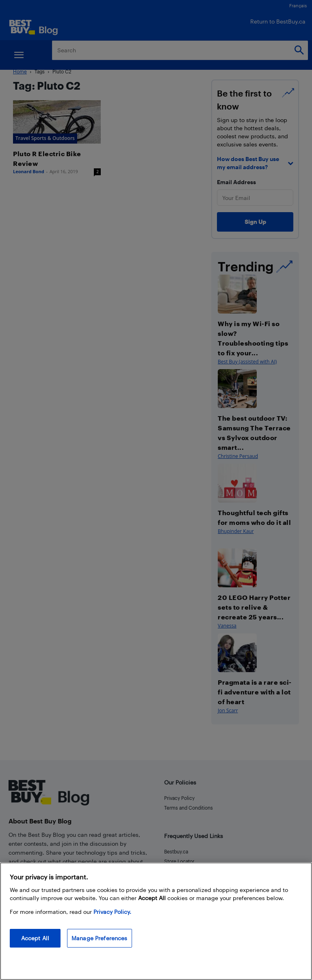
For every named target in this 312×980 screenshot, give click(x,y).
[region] (156, 921)
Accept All (35, 938)
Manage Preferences (100, 938)
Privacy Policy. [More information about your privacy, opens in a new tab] (112, 912)
